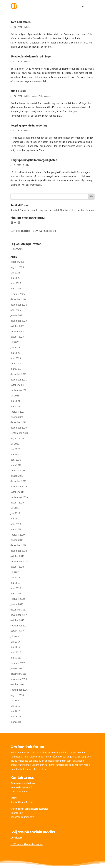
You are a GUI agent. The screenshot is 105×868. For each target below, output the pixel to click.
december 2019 (18, 481)
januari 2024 (17, 316)
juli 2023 (15, 342)
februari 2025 (18, 294)
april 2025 (16, 284)
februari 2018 (18, 599)
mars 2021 (16, 407)
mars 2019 (16, 530)
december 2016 (18, 674)
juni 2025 (15, 273)
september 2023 (19, 332)
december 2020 (18, 423)
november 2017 (19, 615)
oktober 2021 (17, 385)
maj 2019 (15, 519)
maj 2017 (15, 647)
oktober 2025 (17, 262)
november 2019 (19, 487)
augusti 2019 (17, 503)
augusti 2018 (17, 567)
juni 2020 (15, 449)
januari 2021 (17, 417)
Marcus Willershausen (41, 96)
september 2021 (19, 391)
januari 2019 (17, 540)
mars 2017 (16, 658)
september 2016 (19, 690)
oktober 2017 (17, 621)
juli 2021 (15, 396)
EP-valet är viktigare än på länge (31, 57)
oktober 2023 (17, 326)
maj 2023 (15, 353)
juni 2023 (15, 348)
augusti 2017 (17, 631)
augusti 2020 (17, 439)
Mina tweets (17, 249)
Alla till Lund (18, 91)
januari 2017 (17, 669)
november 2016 (19, 679)
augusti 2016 (17, 695)
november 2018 (19, 551)
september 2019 (19, 498)
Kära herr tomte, (21, 22)
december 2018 (18, 546)
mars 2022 (16, 369)
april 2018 (16, 588)
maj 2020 (15, 455)
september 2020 (19, 433)
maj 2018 (15, 583)
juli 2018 (15, 572)
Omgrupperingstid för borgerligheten (34, 160)
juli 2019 (15, 508)
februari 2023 (17, 364)
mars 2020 (16, 465)
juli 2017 (15, 637)
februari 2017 (18, 663)
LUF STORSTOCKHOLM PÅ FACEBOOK (33, 231)
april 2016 (16, 717)
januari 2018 (17, 604)
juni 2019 (15, 514)
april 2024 (16, 310)
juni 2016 (15, 706)
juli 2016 (15, 701)
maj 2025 (15, 278)
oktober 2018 (17, 556)
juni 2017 (15, 642)
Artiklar (27, 27)
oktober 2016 (17, 685)
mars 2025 (16, 289)
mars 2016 (16, 722)
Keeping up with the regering (29, 126)
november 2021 (19, 380)
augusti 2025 (17, 268)
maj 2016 (15, 711)
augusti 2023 (17, 337)
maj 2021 (15, 401)
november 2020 (19, 428)
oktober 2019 (17, 492)
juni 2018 (15, 578)
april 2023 (16, 358)
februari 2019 (18, 535)
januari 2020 (17, 476)
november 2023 (19, 321)
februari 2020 (18, 471)
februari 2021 (17, 412)
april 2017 (16, 653)
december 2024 (19, 300)
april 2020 (16, 460)
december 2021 (18, 374)
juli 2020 (15, 444)
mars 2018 (16, 594)
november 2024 (19, 305)
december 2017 (18, 610)
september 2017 (19, 626)
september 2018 (19, 562)
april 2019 (16, 524)
